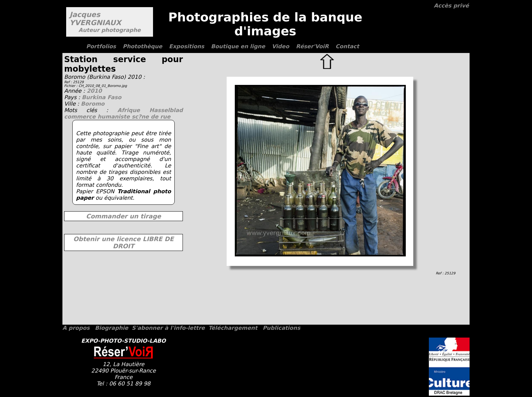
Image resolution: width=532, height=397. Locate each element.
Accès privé (451, 6)
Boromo (93, 104)
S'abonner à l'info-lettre (168, 328)
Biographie (112, 328)
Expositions (187, 46)
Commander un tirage (123, 216)
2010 (94, 91)
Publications (281, 328)
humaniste (115, 117)
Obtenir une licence (123, 242)
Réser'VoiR (312, 46)
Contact (347, 46)
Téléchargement (233, 328)
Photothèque (142, 46)
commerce (81, 117)
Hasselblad (166, 110)
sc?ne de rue (151, 117)
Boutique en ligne (238, 46)
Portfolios (101, 46)
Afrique (133, 110)
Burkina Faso (102, 97)
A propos (76, 328)
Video (280, 46)
